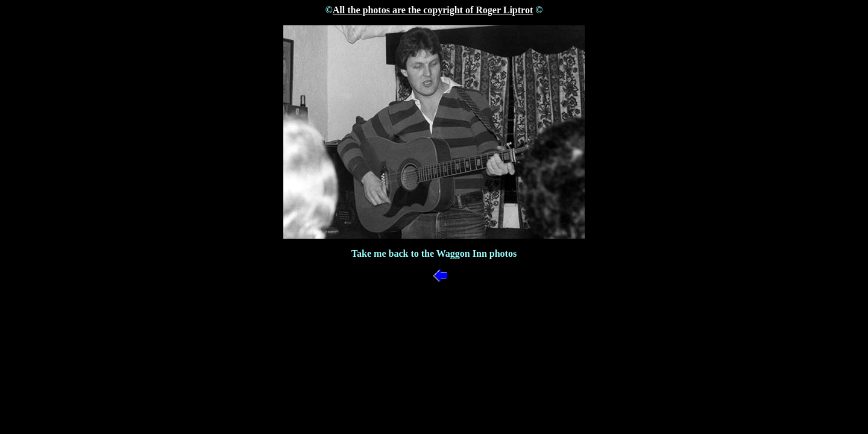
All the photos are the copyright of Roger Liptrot (433, 10)
